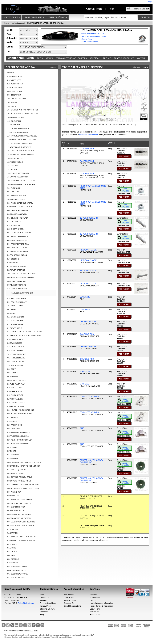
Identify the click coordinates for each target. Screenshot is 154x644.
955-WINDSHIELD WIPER (16, 570)
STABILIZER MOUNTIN (90, 396)
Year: (9, 34)
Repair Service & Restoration (101, 606)
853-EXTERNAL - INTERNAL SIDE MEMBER (23, 466)
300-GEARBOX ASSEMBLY (17, 214)
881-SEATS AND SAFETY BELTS (19, 503)
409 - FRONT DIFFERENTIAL (18, 244)
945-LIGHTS (11, 555)
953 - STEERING (13, 559)
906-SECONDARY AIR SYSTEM (19, 518)
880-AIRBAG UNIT (14, 496)
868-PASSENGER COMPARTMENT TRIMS (23, 488)
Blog (42, 615)
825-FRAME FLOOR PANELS (18, 436)
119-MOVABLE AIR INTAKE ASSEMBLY (21, 140)
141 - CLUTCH (12, 166)
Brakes (49, 58)
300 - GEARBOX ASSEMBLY (17, 210)
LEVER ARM (85, 297)
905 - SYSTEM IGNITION (16, 507)
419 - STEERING (13, 259)
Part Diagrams (34, 18)
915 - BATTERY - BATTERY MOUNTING (22, 537)
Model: (10, 30)
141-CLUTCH (12, 169)
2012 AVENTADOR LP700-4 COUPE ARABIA (45, 23)
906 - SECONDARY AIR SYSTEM (19, 514)
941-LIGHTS (11, 548)
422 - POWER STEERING (16, 266)
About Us (44, 600)
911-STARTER (12, 533)
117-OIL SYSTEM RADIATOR (18, 132)
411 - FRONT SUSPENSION (17, 251)
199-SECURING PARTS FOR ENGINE (21, 184)
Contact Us (44, 598)
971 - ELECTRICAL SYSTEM (17, 574)
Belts (40, 58)
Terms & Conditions (48, 603)
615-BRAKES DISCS (14, 343)
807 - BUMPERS (13, 373)
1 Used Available (125, 190)
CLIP (82, 428)
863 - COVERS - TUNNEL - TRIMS (20, 477)
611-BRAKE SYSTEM (15, 321)
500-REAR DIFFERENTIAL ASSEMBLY (21, 278)
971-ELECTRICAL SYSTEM (17, 578)
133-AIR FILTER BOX (15, 162)
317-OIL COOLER (13, 225)
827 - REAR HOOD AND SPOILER (19, 440)
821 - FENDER (12, 417)
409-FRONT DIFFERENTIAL (17, 248)
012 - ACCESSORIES (15, 84)
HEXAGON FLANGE (88, 250)
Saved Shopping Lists (72, 606)
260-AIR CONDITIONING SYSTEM (20, 207)
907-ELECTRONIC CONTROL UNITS (21, 526)
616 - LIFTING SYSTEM (16, 347)
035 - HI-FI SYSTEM (14, 91)
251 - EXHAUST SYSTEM (16, 195)
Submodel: (12, 38)
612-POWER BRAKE (15, 328)
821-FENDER (12, 421)
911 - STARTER (13, 529)
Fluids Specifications (90, 42)
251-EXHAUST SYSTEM (16, 199)
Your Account (69, 595)
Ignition (141, 58)
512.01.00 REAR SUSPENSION (22, 293)
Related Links (95, 615)
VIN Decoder (95, 598)
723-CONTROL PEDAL (15, 365)
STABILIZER (85, 371)
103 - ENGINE (12, 102)
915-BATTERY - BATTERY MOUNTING (21, 540)
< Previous (137, 67)
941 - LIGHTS (12, 544)
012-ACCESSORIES (14, 88)
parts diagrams (18, 23)
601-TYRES (11, 313)
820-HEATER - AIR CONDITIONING (20, 414)
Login (150, 2)
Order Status (69, 598)
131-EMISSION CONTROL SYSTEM (20, 155)
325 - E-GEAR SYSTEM (16, 229)
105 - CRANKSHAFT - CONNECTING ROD (23, 110)
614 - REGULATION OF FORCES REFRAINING (24, 332)
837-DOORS (11, 451)
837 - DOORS (12, 447)
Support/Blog (58, 18)
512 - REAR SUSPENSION (17, 289)
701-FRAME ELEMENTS (16, 358)
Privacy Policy (46, 606)
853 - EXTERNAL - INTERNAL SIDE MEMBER (24, 462)
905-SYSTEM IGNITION (16, 511)
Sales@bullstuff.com (26, 603)
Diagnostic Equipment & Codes (94, 36)
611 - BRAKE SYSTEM (15, 317)
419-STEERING (13, 263)
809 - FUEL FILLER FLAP (16, 380)
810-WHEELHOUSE (14, 391)
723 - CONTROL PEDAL (16, 362)
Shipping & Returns (48, 609)
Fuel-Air (107, 58)
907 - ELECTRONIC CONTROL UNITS (21, 522)
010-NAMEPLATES (14, 80)
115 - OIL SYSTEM (14, 121)
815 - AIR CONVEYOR (15, 395)
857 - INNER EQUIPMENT (17, 470)
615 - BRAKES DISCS (15, 339)
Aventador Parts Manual (89, 135)
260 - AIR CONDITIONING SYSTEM (20, 203)
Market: (10, 42)
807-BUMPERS (12, 376)
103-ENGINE (12, 106)
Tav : (9, 51)
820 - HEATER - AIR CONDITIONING (20, 410)
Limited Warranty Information (101, 603)
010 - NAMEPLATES (14, 76)
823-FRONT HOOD (14, 429)
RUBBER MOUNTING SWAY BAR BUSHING (92, 461)
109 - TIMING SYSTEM (15, 117)
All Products (95, 612)
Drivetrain (95, 58)
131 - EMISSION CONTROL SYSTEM (21, 151)
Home (7, 23)
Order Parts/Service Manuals (93, 34)
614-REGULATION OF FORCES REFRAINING (24, 336)
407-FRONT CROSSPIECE (17, 240)
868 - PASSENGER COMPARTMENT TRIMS (23, 485)
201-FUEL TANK (13, 192)
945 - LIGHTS (12, 552)
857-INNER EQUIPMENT (16, 473)
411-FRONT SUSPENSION (17, 255)
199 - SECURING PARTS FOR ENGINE (21, 181)
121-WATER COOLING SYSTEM (19, 147)
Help (111, 9)
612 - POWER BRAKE (15, 324)
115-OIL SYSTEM (13, 125)
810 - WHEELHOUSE (15, 388)
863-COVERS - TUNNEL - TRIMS (19, 481)
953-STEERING (13, 563)
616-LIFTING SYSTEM (15, 350)
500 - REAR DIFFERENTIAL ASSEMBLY (22, 274)
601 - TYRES (12, 310)
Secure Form (95, 609)
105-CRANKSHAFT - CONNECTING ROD (22, 114)
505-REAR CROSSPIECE (16, 285)
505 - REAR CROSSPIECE (17, 281)
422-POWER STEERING (16, 270)
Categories (12, 18)
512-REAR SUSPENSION (16, 298)
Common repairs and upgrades (71, 58)
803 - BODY (11, 369)
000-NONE (11, 73)
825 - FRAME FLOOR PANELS (18, 432)
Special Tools (87, 39)
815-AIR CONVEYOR (15, 399)
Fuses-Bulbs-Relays (124, 58)
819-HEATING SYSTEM (16, 406)
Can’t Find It (95, 600)
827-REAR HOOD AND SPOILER (19, 444)
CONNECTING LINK (88, 322)
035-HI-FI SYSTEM (14, 95)
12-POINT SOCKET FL (89, 218)
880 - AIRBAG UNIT (14, 492)
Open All (53, 67)
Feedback (44, 612)
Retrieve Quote (70, 600)
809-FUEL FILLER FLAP (16, 384)
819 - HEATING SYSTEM (16, 403)
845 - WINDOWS (13, 455)
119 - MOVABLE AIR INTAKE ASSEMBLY (22, 136)
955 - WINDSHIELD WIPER (17, 567)
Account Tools (94, 9)
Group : (11, 47)
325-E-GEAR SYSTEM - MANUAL (19, 233)
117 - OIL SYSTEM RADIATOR (18, 129)
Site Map (93, 595)
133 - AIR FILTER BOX (15, 158)
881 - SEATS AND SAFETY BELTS (20, 500)
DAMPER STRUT (87, 149)
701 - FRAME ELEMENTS (16, 354)
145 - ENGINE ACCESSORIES (18, 173)
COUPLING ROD (87, 334)
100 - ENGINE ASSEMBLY (17, 99)
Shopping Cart (69, 603)
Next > (145, 67)
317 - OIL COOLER (14, 222)
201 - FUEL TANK (13, 188)
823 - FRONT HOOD (14, 425)
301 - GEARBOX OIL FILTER (17, 218)
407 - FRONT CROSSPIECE (17, 236)
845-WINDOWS (13, 459)
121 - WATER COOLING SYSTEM (19, 143)
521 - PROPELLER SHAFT (17, 302)
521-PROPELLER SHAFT (16, 306)
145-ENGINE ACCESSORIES (18, 177)
